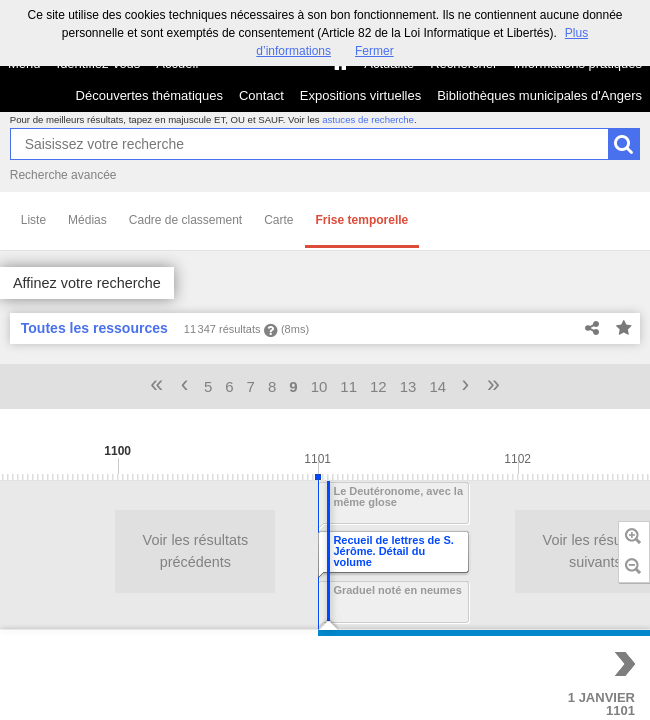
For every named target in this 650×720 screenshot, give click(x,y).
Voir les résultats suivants (353, 551)
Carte (278, 220)
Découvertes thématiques (149, 95)
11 (348, 386)
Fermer (374, 51)
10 (319, 386)
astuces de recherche (368, 119)
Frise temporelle (362, 220)
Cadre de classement (185, 220)
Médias (87, 220)
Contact (261, 95)
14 (437, 386)
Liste (33, 220)
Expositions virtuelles (360, 95)
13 (408, 386)
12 (378, 386)
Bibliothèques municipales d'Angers (539, 95)
